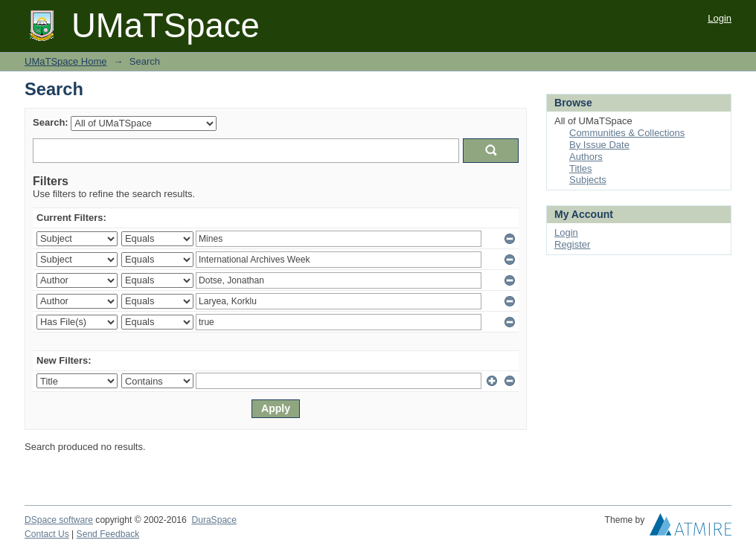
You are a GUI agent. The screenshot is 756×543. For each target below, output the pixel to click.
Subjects (588, 180)
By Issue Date (599, 145)
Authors (586, 157)
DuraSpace (214, 520)
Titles (581, 168)
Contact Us (47, 534)
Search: (51, 122)
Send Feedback (108, 534)
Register (572, 244)
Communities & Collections (627, 133)
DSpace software (59, 520)
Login (720, 18)
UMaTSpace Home (66, 61)
